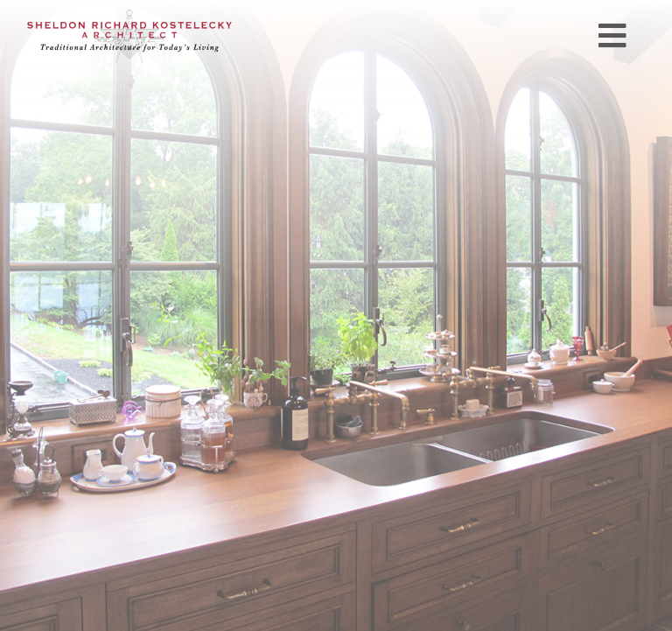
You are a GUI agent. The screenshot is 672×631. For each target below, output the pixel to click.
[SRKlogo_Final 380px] (129, 17)
